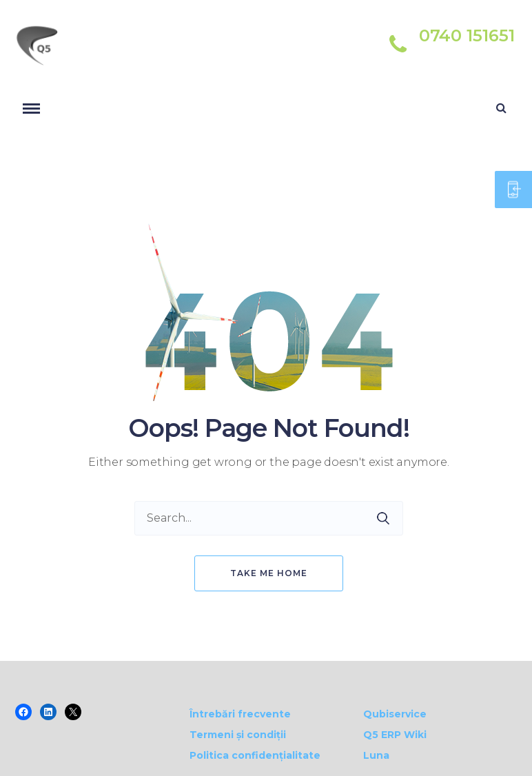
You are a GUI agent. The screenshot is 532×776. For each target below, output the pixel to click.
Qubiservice (395, 714)
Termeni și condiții (238, 735)
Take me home (269, 573)
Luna (376, 755)
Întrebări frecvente (240, 714)
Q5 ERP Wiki (395, 735)
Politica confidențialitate (255, 755)
